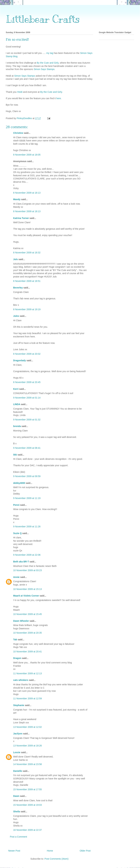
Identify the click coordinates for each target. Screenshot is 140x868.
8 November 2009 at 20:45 (27, 382)
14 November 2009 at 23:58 (28, 764)
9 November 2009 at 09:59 (27, 476)
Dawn (16, 796)
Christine (18, 133)
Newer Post (14, 851)
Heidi (20, 92)
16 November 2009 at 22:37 (28, 830)
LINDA (17, 404)
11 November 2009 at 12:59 (28, 698)
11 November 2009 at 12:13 (28, 673)
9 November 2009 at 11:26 (27, 526)
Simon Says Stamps (44, 69)
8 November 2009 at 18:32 (27, 253)
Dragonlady (20, 360)
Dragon (17, 658)
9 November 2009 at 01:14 (27, 398)
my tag (50, 53)
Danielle (18, 771)
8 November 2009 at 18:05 (27, 155)
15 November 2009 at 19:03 (28, 805)
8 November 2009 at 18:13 (27, 193)
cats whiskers (21, 680)
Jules (16, 316)
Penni (16, 505)
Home (50, 851)
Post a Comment (18, 837)
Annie (16, 577)
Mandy (17, 199)
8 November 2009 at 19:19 (27, 309)
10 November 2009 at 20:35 (28, 633)
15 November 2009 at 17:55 (28, 789)
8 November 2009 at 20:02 (27, 354)
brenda (17, 426)
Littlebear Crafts (43, 19)
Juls (15, 259)
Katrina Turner (21, 218)
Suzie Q (17, 533)
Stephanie (19, 705)
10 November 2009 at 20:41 (28, 652)
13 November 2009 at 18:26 (28, 746)
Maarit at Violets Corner (26, 596)
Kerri (16, 389)
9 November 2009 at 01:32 (27, 420)
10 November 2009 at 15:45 (28, 614)
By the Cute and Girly (48, 63)
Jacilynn (18, 734)
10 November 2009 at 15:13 (28, 589)
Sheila (17, 811)
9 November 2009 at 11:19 (27, 498)
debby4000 (19, 483)
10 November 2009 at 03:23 (28, 570)
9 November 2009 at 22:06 (27, 555)
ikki (15, 455)
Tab (15, 640)
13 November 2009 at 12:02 (28, 727)
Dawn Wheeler (21, 621)
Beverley (18, 288)
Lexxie (17, 752)
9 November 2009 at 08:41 (27, 448)
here (59, 98)
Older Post (85, 851)
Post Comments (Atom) (56, 859)
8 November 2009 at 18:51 (27, 281)
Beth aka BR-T (21, 562)
